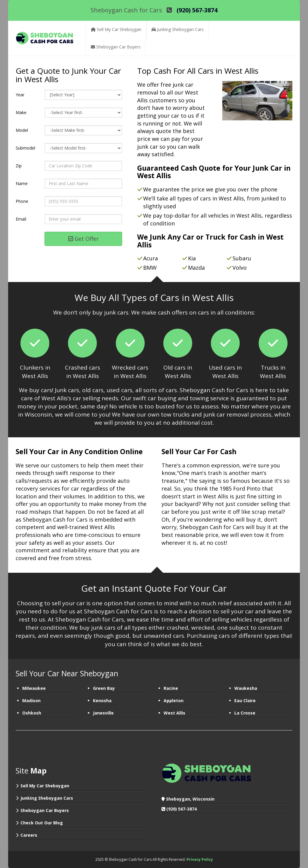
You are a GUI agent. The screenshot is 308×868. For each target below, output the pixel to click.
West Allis (174, 713)
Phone (22, 201)
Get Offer (83, 239)
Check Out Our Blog (42, 823)
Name (22, 183)
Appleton (174, 701)
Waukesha (246, 688)
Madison (31, 701)
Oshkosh (32, 713)
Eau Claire (245, 701)
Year (20, 95)
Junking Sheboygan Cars (47, 798)
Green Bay (104, 688)
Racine (171, 688)
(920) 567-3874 (182, 809)
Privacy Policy (200, 859)
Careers (29, 835)
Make (21, 112)
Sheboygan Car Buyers (45, 810)
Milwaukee (34, 688)
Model (22, 130)
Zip (19, 166)
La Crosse (245, 713)
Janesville (103, 713)
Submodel (25, 148)
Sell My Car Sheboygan (45, 786)
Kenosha (102, 701)
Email (21, 219)
